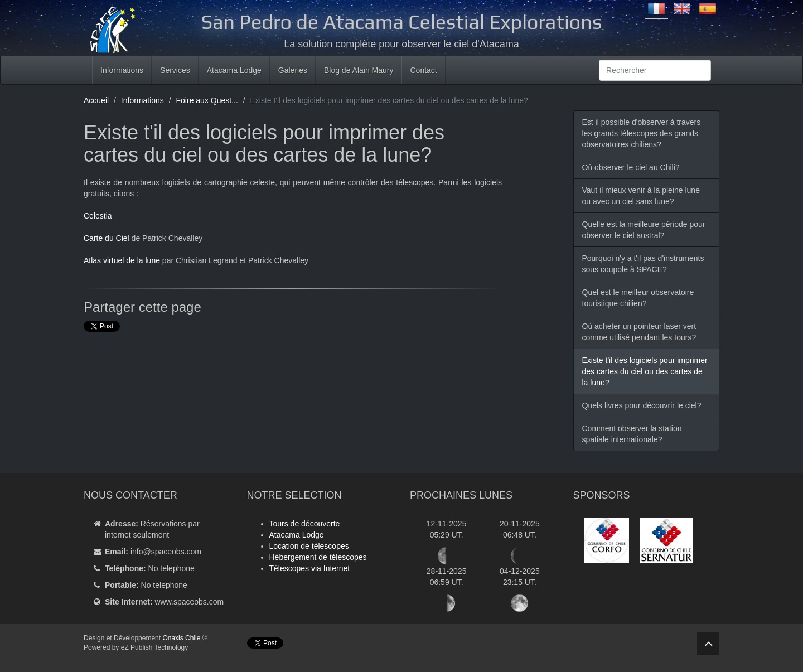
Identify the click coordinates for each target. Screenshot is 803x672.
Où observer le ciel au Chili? (631, 167)
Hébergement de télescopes (318, 557)
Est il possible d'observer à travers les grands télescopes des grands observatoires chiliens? (642, 133)
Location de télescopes (309, 546)
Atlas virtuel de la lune (122, 260)
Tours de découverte (305, 524)
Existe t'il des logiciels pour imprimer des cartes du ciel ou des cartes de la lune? (645, 371)
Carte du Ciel (107, 238)
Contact (423, 70)
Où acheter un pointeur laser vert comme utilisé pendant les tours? (639, 332)
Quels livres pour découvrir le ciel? (642, 405)
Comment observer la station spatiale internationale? (632, 434)
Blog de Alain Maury (359, 70)
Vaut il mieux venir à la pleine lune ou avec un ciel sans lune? (641, 196)
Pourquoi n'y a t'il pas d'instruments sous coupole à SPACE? (643, 264)
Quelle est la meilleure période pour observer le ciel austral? (644, 230)
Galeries (293, 70)
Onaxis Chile (181, 638)
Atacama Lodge (234, 70)
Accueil (96, 100)
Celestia (98, 216)
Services (175, 70)
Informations (122, 70)
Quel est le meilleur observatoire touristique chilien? (638, 298)
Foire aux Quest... (207, 100)
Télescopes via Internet (310, 568)
